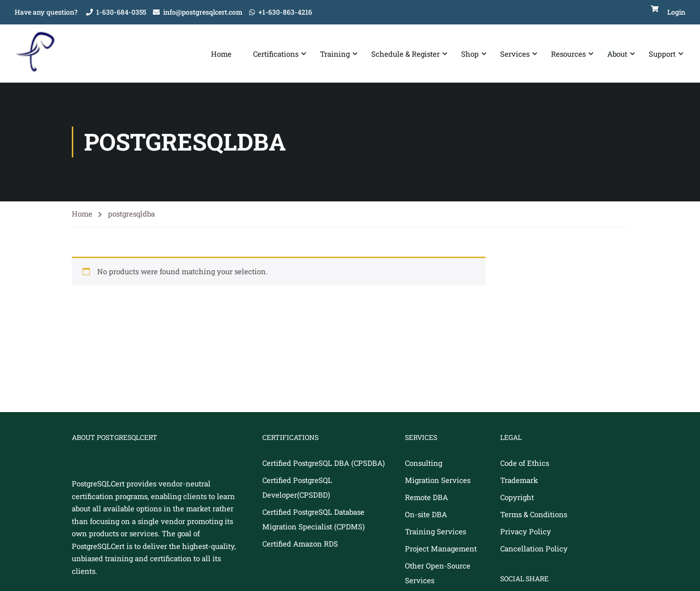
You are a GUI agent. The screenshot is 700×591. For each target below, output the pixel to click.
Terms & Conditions (534, 515)
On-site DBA (426, 515)
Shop (470, 54)
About (617, 54)
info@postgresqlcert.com (203, 12)
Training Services (435, 532)
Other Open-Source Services (438, 573)
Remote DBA (426, 498)
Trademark (519, 481)
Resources (568, 54)
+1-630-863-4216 (285, 12)
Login (676, 12)
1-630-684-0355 (121, 12)
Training (335, 54)
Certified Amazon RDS (300, 544)
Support (662, 54)
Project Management (441, 549)
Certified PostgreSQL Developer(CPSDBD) (297, 488)
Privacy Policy (526, 532)
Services (515, 54)
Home (221, 54)
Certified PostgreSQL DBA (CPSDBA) (324, 463)
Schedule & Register (405, 54)
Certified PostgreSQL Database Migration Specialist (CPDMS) (314, 520)
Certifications (276, 54)
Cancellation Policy (534, 549)
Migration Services (438, 481)
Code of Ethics (525, 463)
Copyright (517, 498)
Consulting (424, 463)
